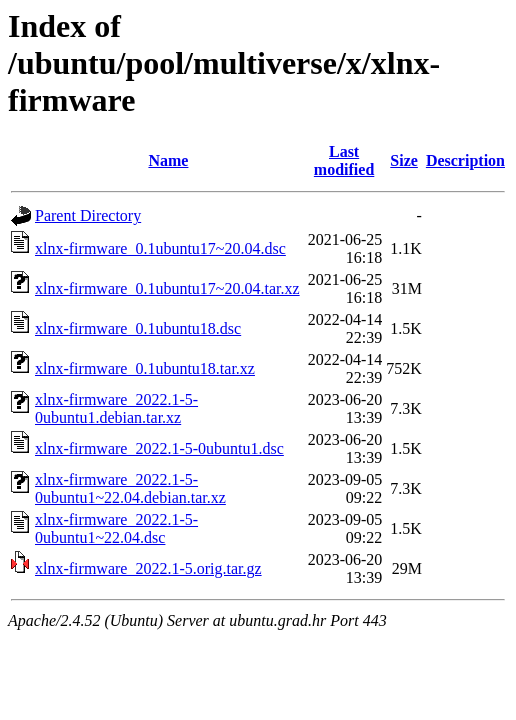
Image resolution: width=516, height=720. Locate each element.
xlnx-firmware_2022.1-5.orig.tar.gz (148, 568)
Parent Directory (88, 215)
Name (168, 160)
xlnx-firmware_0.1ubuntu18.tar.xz (145, 368)
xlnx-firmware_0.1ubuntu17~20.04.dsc (160, 248)
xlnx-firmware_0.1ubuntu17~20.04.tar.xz (167, 288)
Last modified (344, 160)
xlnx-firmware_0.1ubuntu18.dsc (138, 328)
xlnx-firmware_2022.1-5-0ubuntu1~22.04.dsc (116, 528)
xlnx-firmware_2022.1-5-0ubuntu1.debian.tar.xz (116, 408)
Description (465, 160)
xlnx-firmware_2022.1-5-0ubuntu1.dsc (159, 448)
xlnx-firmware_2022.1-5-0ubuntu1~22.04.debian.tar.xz (130, 488)
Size (404, 160)
